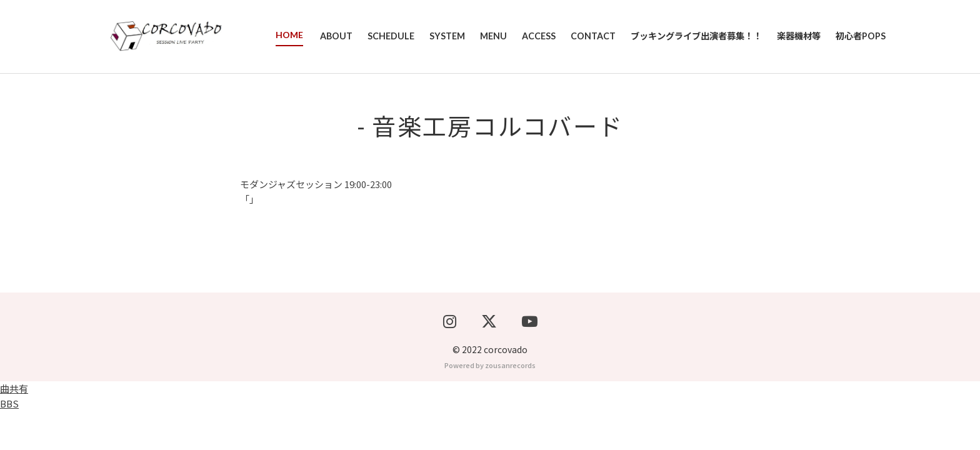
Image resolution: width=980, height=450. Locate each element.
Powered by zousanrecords (490, 404)
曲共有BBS (14, 435)
